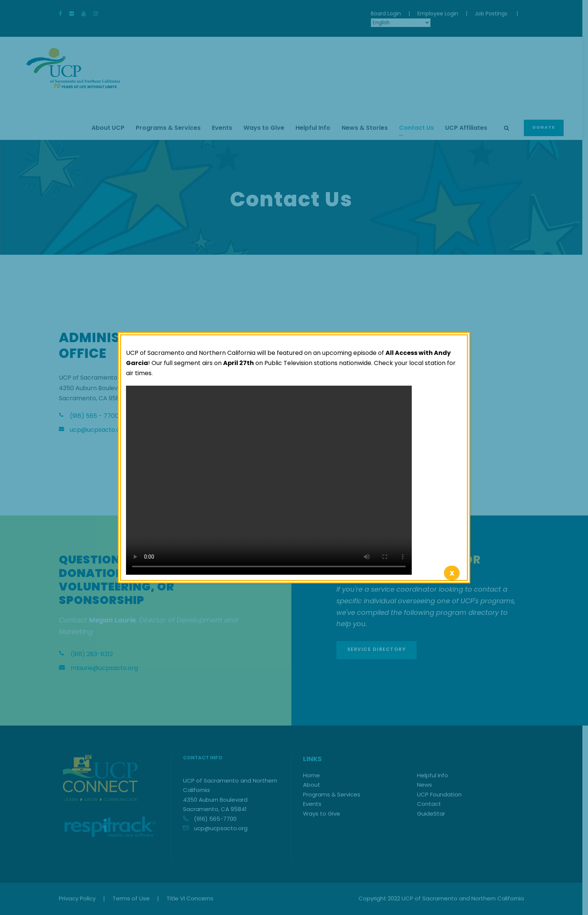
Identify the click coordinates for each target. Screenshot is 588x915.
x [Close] (452, 573)
